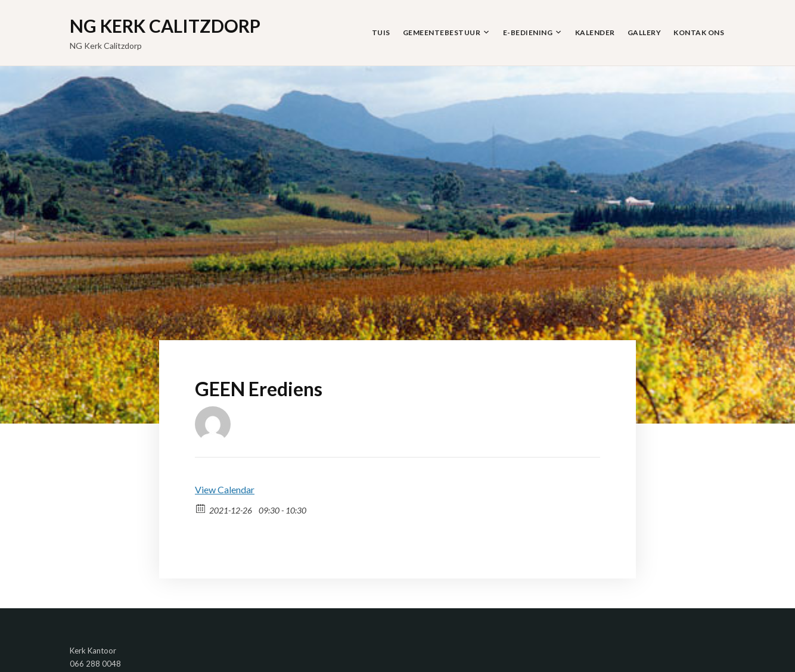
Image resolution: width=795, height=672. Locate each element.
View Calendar (225, 489)
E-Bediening (528, 32)
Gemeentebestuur (442, 32)
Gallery (645, 32)
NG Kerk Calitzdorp (165, 26)
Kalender (595, 32)
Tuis (381, 32)
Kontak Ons (699, 32)
